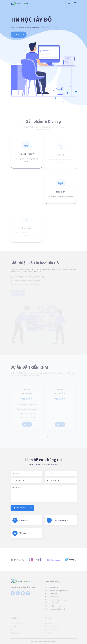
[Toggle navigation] (75, 3)
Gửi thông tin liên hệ (22, 508)
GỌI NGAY (19, 36)
